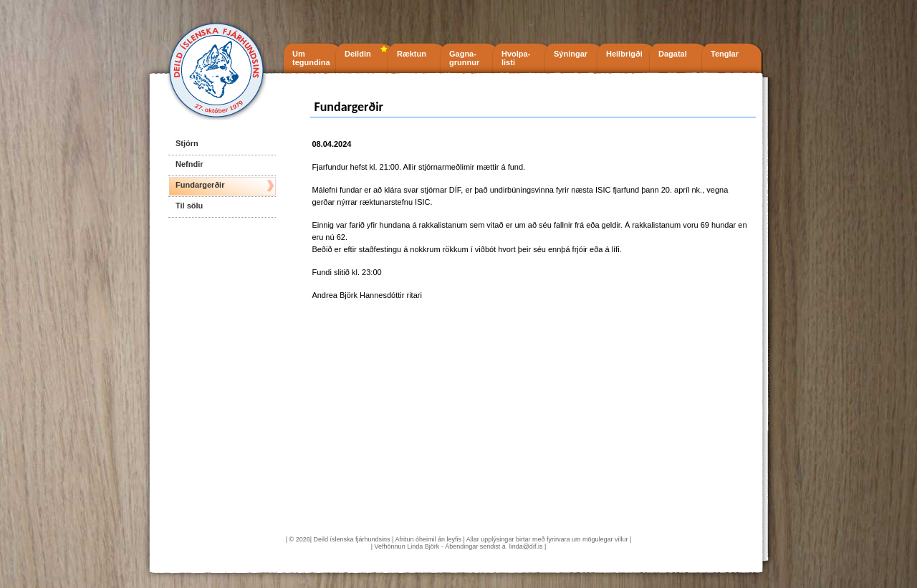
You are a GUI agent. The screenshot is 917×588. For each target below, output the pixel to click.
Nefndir (189, 164)
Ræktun (412, 54)
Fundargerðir (200, 185)
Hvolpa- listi (516, 58)
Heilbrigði (624, 54)
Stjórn (187, 143)
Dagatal (673, 54)
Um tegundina (311, 58)
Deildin (358, 54)
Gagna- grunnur (464, 58)
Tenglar (725, 54)
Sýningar (571, 54)
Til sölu (189, 206)
